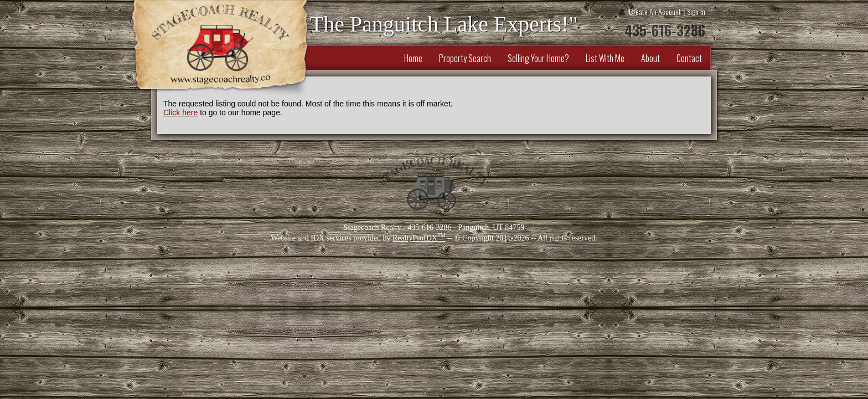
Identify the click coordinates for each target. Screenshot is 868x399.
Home (413, 58)
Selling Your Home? (538, 58)
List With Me (605, 58)
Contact (689, 58)
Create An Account (655, 11)
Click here (180, 112)
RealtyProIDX (419, 238)
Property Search (465, 58)
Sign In (696, 11)
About (650, 58)
